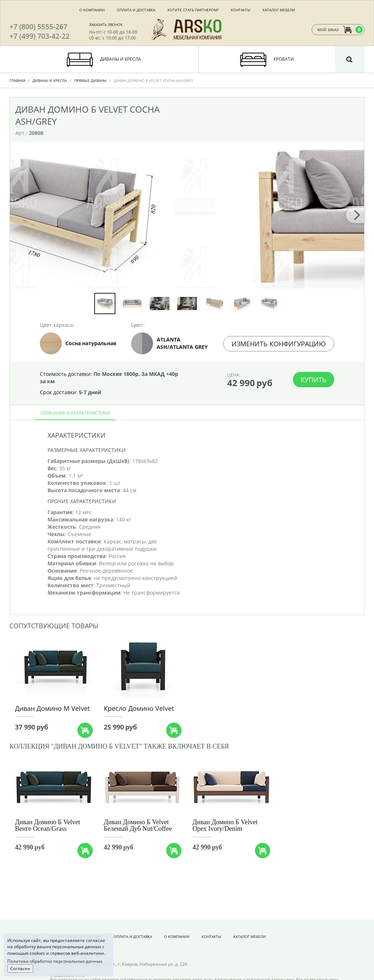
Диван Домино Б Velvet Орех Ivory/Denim (225, 825)
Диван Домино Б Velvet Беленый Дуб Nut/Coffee (138, 825)
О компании (92, 10)
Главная (17, 80)
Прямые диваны (90, 80)
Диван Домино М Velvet (52, 708)
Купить (314, 380)
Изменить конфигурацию (279, 344)
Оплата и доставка (136, 10)
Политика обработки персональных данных (55, 961)
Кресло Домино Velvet (139, 708)
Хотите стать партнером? (193, 10)
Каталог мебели (279, 10)
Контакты (241, 10)
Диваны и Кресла (50, 80)
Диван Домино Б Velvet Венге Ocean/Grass (47, 825)
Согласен (20, 968)
